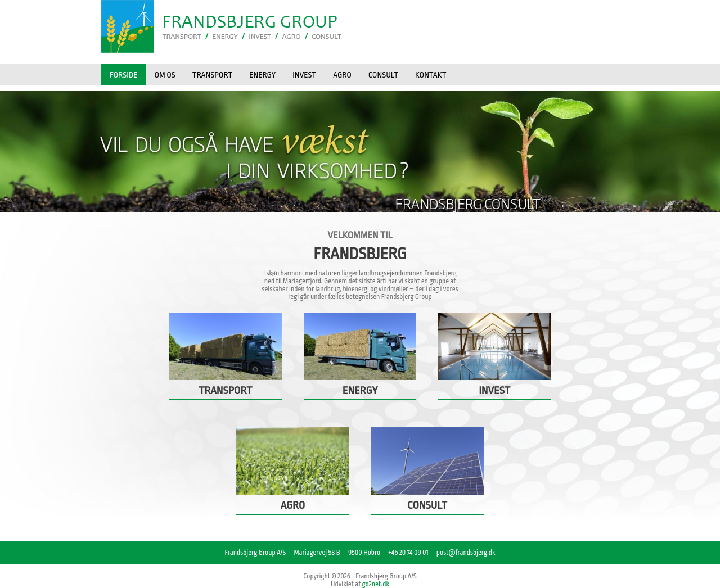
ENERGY (262, 75)
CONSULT (383, 75)
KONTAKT (431, 75)
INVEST (304, 75)
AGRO (342, 75)
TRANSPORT (213, 75)
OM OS (165, 75)
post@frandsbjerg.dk (466, 553)
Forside (124, 75)
